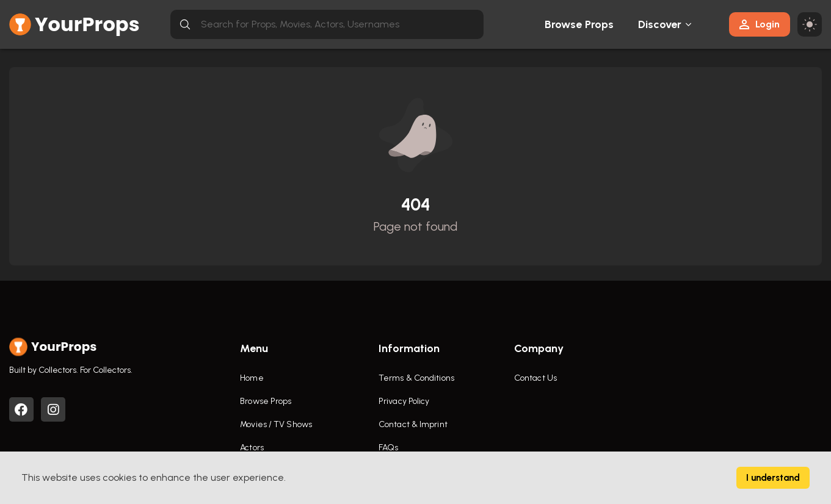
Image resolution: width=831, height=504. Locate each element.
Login (760, 24)
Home (252, 378)
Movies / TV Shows (276, 424)
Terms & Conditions (416, 378)
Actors (252, 448)
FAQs (388, 448)
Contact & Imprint (413, 424)
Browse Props (579, 24)
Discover (660, 24)
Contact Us (535, 378)
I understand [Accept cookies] (773, 478)
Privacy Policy (404, 401)
